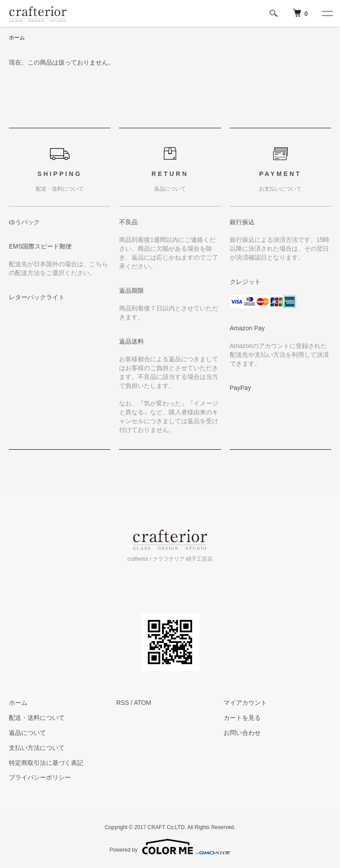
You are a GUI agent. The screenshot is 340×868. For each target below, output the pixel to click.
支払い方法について (37, 748)
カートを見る (242, 718)
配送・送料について (37, 718)
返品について (27, 733)
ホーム (17, 38)
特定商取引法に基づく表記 (46, 763)
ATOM (142, 703)
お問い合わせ (242, 733)
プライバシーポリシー (40, 777)
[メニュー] (327, 13)
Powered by (170, 847)
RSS (123, 703)
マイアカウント (245, 703)
